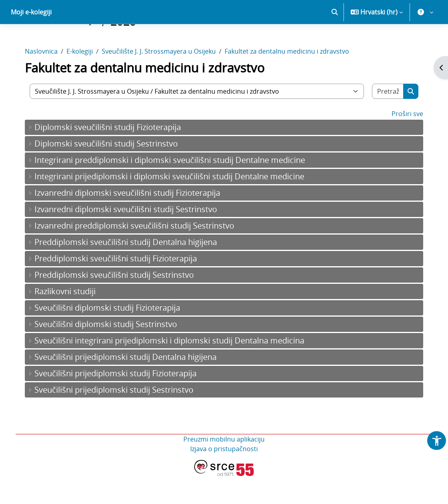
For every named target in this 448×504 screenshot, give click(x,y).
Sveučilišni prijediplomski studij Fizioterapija (119, 401)
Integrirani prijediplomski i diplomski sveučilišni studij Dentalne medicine (173, 204)
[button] (335, 40)
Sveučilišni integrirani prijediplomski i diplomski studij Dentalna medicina (173, 368)
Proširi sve (404, 142)
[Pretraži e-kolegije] (385, 119)
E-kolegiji (83, 79)
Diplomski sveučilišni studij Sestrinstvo (110, 172)
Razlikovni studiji (69, 319)
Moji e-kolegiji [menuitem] (31, 40)
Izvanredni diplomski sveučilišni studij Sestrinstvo (129, 237)
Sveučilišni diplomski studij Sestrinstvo (109, 352)
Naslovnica (45, 79)
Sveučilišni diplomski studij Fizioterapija (111, 336)
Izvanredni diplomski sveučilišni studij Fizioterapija (131, 221)
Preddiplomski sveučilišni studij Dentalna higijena (129, 270)
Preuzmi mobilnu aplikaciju (224, 467)
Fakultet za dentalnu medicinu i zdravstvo (290, 79)
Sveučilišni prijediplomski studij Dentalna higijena (129, 385)
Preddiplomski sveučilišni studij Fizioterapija (119, 286)
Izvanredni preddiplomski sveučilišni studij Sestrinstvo (138, 254)
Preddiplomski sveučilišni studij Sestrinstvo (118, 303)
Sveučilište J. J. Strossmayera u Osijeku (162, 79)
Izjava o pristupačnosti (224, 477)
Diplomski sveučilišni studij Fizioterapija (111, 155)
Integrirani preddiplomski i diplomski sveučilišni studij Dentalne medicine (173, 188)
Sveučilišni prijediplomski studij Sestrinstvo (118, 418)
